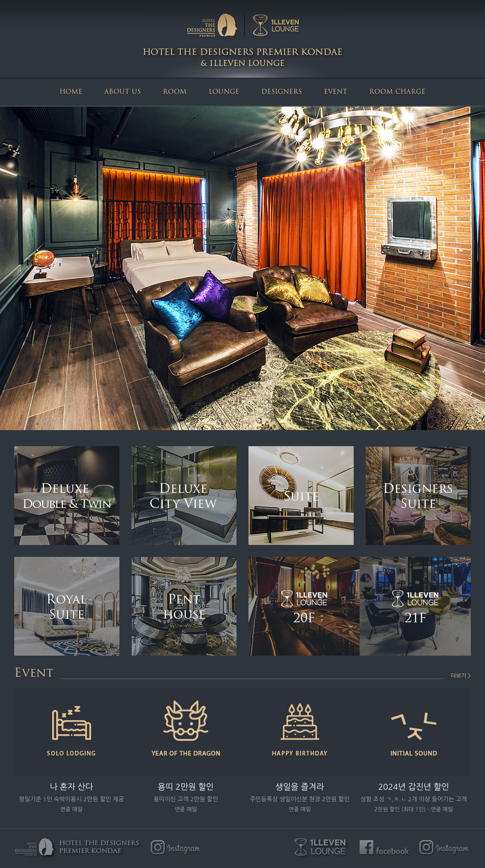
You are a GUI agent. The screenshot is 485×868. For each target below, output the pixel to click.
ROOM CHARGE (397, 92)
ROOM (175, 92)
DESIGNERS (282, 92)
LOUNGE (224, 92)
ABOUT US (123, 92)
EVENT (336, 92)
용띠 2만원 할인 (186, 787)
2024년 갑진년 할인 (413, 787)
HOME (71, 92)
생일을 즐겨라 (300, 787)
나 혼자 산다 (72, 787)
